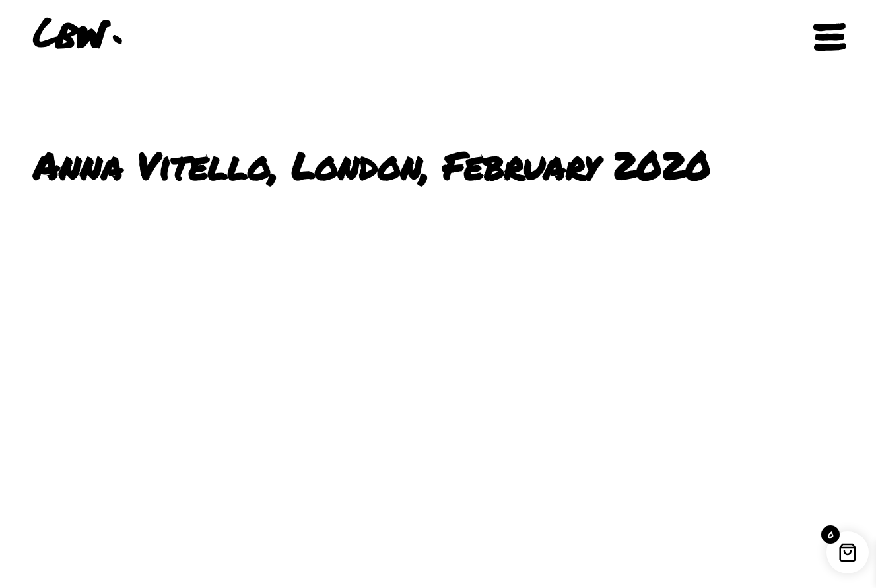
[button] (780, 38)
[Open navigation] (830, 37)
